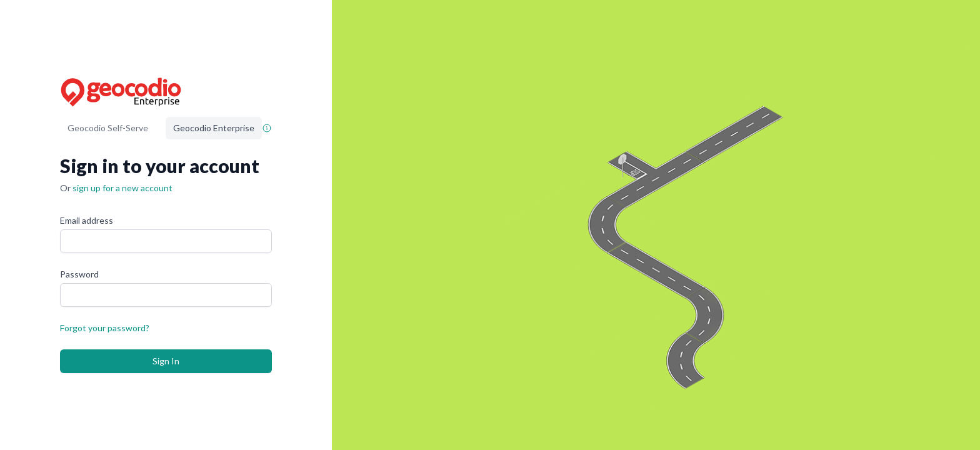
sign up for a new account (122, 188)
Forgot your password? (105, 328)
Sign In (166, 361)
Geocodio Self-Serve (108, 128)
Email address (87, 220)
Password (79, 274)
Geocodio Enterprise (214, 128)
